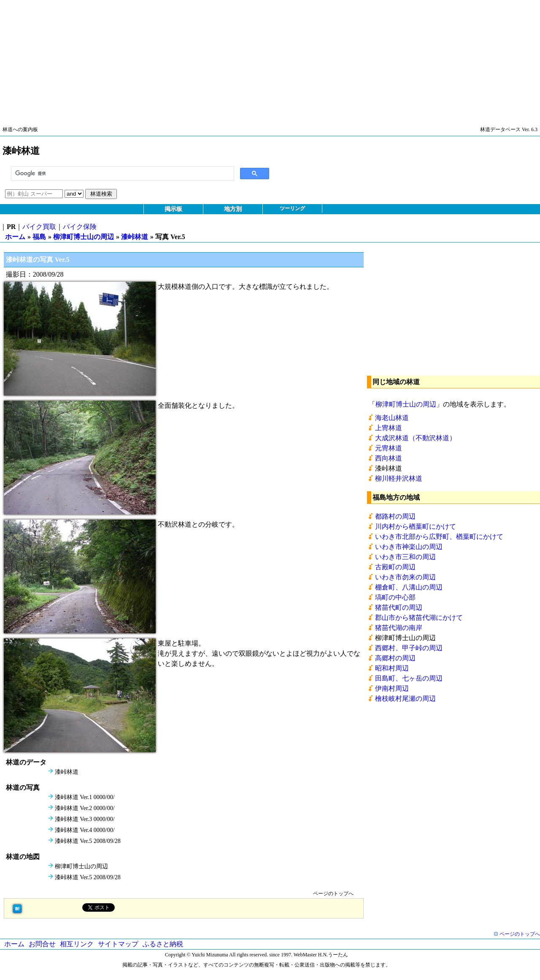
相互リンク (77, 944)
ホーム (15, 237)
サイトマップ (118, 944)
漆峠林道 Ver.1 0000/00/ (85, 797)
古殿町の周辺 (395, 567)
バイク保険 (80, 227)
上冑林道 (389, 428)
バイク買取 (39, 227)
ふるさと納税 (163, 944)
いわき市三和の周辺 (405, 557)
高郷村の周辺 (395, 658)
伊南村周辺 (392, 688)
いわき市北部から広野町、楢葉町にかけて (439, 537)
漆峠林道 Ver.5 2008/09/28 (88, 841)
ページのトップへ (333, 894)
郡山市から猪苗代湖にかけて (419, 618)
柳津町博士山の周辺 (84, 237)
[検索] (122, 174)
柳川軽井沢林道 (399, 478)
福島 (39, 237)
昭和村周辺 (392, 668)
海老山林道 (392, 418)
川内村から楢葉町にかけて (416, 526)
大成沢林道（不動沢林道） (416, 438)
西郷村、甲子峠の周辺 (409, 648)
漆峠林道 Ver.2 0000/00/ (85, 808)
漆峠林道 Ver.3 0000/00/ (85, 819)
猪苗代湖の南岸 (399, 628)
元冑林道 (389, 448)
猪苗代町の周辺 (399, 607)
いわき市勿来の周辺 (405, 577)
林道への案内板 (20, 129)
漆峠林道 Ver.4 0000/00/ (85, 830)
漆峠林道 (135, 237)
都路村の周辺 (395, 516)
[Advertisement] (253, 59)
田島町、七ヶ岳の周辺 (409, 678)
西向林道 (389, 458)
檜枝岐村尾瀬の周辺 (405, 699)
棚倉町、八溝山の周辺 (409, 587)
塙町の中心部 (395, 597)
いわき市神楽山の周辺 (409, 547)
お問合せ (42, 944)
